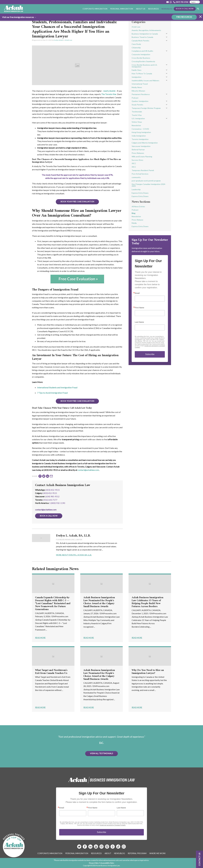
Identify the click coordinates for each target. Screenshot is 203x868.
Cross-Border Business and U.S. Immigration (144, 66)
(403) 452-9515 (53, 490)
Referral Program (137, 853)
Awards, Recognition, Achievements (146, 30)
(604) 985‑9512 (52, 496)
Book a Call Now (185, 9)
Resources (153, 9)
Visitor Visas (137, 122)
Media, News (137, 87)
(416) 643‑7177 (50, 500)
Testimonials (137, 112)
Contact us (199, 859)
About (108, 853)
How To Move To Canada (142, 74)
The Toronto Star (109, 94)
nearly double (110, 91)
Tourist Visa (137, 115)
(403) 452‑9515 (50, 493)
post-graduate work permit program (146, 181)
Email (137, 293)
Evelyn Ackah (58, 40)
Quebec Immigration (140, 101)
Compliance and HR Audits (142, 51)
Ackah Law (68, 40)
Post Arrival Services (140, 174)
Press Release (137, 220)
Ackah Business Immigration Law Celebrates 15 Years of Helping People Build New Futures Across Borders (147, 602)
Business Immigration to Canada (145, 34)
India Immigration (139, 136)
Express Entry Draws (140, 193)
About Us (141, 9)
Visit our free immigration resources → (19, 17)
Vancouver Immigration (141, 146)
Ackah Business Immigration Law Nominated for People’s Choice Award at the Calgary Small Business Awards (99, 602)
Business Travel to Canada (142, 37)
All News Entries (138, 206)
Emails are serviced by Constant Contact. (113, 825)
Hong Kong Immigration (141, 132)
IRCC (134, 163)
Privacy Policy (94, 863)
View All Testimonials (102, 753)
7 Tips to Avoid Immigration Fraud (52, 393)
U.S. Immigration (138, 118)
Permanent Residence (141, 94)
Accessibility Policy (107, 863)
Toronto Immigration (140, 139)
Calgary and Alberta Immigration (145, 143)
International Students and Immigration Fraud (57, 387)
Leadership (136, 189)
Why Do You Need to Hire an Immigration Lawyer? (148, 672)
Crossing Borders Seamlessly (143, 61)
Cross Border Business (141, 58)
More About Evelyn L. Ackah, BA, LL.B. (74, 555)
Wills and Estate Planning (142, 157)
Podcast (135, 98)
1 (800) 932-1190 (57, 503)
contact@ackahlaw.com (88, 470)
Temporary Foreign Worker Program (146, 108)
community (136, 177)
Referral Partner (138, 150)
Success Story (137, 160)
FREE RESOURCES (184, 17)
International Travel (140, 84)
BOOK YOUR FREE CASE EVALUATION (77, 202)
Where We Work (157, 853)
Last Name (139, 322)
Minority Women (138, 91)
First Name (139, 308)
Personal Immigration (122, 9)
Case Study (136, 44)
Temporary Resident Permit (143, 170)
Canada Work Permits (140, 41)
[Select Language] (195, 2)
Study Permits (137, 105)
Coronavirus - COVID (140, 129)
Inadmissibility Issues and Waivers (145, 80)
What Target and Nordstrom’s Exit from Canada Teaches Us (51, 672)
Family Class (137, 70)
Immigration (137, 77)
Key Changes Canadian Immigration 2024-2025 (149, 185)
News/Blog (167, 9)
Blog (133, 213)
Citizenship (136, 48)
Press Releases (138, 153)
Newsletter (136, 125)
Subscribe (150, 354)
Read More (40, 638)
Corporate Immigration (95, 9)
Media (134, 223)
